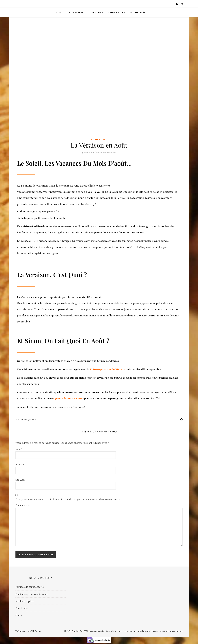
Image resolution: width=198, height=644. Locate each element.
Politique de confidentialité (30, 587)
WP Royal (36, 631)
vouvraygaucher (29, 419)
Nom (19, 449)
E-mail (20, 464)
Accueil (58, 12)
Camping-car (117, 12)
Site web (20, 480)
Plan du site (22, 608)
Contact (20, 615)
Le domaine (76, 12)
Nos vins (97, 12)
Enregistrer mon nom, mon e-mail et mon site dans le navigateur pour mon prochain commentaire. (68, 499)
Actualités (138, 12)
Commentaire (23, 505)
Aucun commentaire (106, 152)
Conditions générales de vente (32, 594)
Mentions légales (25, 601)
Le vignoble (99, 140)
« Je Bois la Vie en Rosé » (68, 399)
